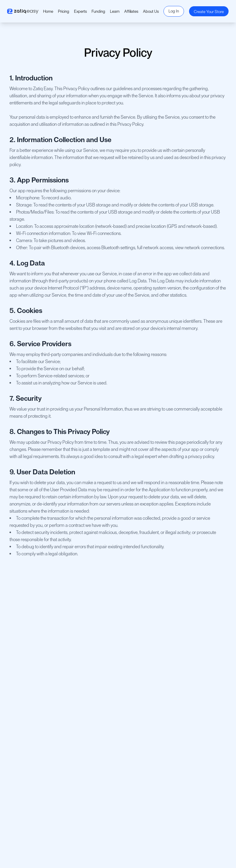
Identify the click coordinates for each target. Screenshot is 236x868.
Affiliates (131, 11)
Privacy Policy (23, 701)
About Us (151, 11)
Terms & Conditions (28, 691)
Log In (174, 11)
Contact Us (21, 682)
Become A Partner (142, 693)
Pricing (64, 11)
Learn (115, 11)
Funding (98, 11)
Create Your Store (209, 12)
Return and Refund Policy (33, 710)
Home (48, 11)
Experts (80, 11)
